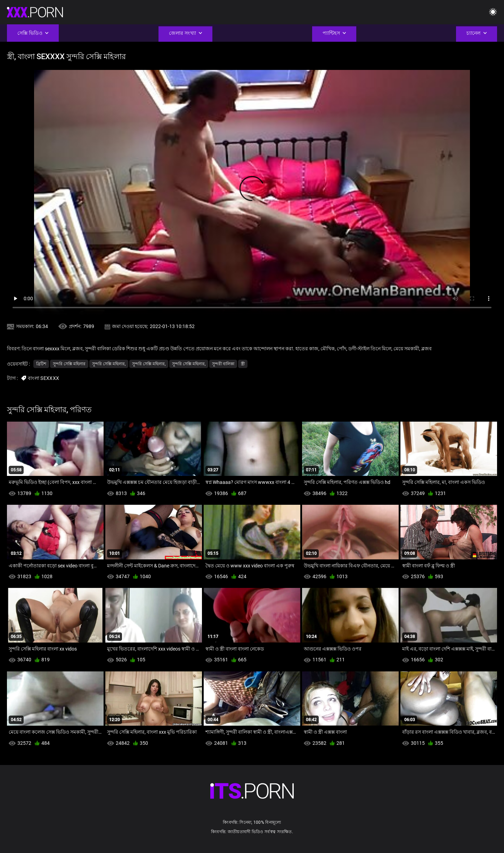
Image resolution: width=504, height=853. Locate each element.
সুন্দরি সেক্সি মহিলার (69, 364)
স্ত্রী (243, 364)
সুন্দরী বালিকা (223, 364)
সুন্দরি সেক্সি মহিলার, (109, 364)
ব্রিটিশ (41, 364)
